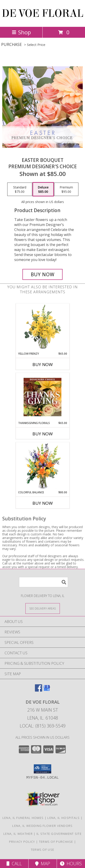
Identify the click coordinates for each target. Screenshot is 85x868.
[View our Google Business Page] (47, 690)
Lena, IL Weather (18, 834)
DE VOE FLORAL (43, 13)
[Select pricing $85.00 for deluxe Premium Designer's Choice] (43, 189)
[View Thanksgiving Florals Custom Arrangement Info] (42, 397)
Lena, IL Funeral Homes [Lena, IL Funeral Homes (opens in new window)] (23, 818)
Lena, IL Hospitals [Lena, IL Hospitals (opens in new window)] (63, 818)
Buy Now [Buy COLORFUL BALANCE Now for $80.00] (43, 503)
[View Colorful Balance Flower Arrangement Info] (42, 466)
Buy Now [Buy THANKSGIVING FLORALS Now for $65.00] (43, 434)
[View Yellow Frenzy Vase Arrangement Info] (42, 328)
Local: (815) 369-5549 (43, 726)
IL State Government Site (59, 834)
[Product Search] (44, 582)
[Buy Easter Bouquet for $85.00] (43, 274)
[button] (42, 769)
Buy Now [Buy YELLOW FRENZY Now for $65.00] (43, 364)
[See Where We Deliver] (43, 608)
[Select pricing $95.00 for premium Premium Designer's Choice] (66, 189)
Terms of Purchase (56, 842)
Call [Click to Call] (14, 864)
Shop (21, 32)
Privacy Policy (22, 842)
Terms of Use (43, 850)
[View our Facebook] (39, 690)
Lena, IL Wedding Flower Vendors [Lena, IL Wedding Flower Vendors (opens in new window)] (42, 826)
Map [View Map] (43, 864)
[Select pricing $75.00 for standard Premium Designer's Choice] (20, 189)
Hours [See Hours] (71, 864)
